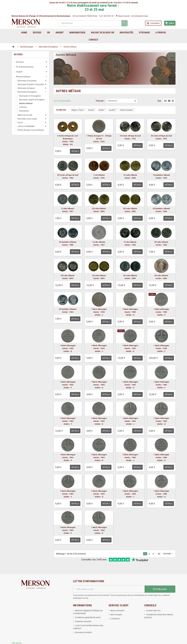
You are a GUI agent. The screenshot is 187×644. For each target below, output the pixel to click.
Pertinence (112, 101)
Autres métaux (26, 103)
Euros (20, 122)
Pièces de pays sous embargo (31, 130)
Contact (94, 40)
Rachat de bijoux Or (102, 32)
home (24, 32)
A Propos (161, 32)
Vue (159, 101)
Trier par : (100, 101)
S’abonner (160, 580)
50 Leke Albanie (161, 242)
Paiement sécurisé (83, 612)
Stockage (144, 32)
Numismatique (23, 77)
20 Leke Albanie (99, 209)
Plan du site (17, 633)
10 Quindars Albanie (161, 175)
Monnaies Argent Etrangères (32, 100)
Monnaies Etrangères (27, 92)
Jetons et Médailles (26, 126)
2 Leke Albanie (68, 209)
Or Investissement (25, 67)
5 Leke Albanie (99, 242)
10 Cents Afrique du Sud (130, 136)
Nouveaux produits (83, 623)
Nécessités (24, 111)
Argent (19, 72)
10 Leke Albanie (130, 175)
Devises (20, 62)
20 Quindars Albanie (161, 209)
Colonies (23, 107)
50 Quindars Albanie (68, 309)
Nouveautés (126, 32)
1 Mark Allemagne (99, 309)
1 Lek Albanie (99, 175)
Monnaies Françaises (27, 81)
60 (159, 554)
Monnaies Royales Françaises (31, 84)
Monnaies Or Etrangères (30, 96)
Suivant (168, 554)
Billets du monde (25, 115)
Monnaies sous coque (27, 119)
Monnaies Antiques (26, 88)
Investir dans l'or (153, 601)
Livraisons (115, 609)
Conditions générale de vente (88, 608)
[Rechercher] (93, 23)
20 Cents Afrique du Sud (161, 136)
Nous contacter (117, 601)
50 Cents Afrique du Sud (68, 175)
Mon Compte (116, 605)
